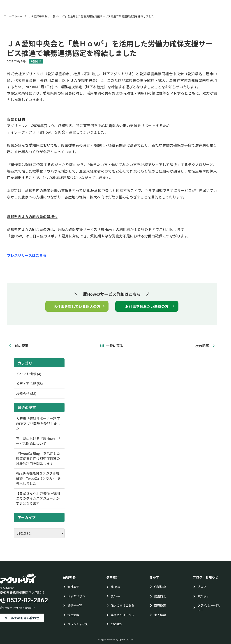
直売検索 (160, 605)
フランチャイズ (78, 624)
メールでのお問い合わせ (22, 618)
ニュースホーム (13, 16)
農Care (115, 596)
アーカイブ (27, 517)
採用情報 (73, 615)
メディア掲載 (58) (29, 383)
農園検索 (160, 596)
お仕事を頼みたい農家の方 (147, 306)
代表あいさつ (76, 596)
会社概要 (73, 587)
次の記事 (205, 346)
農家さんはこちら (122, 615)
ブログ (202, 587)
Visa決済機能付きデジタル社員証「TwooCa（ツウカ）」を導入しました (38, 478)
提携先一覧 (75, 605)
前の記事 (19, 346)
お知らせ (36, 61)
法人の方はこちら (122, 605)
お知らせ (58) (26, 393)
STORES (116, 624)
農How (115, 587)
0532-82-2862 (27, 600)
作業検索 (160, 587)
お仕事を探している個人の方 (77, 306)
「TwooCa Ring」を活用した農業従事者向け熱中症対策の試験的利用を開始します (38, 458)
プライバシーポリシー (209, 608)
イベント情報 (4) (29, 374)
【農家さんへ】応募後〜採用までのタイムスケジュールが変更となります (38, 498)
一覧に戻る (114, 346)
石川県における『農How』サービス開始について (38, 441)
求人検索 (160, 615)
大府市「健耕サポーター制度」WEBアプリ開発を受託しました (39, 423)
